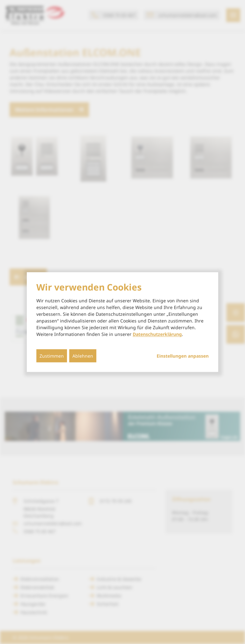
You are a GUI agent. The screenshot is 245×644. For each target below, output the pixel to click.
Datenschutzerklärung (157, 334)
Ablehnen (83, 356)
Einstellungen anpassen (183, 356)
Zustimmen (52, 356)
